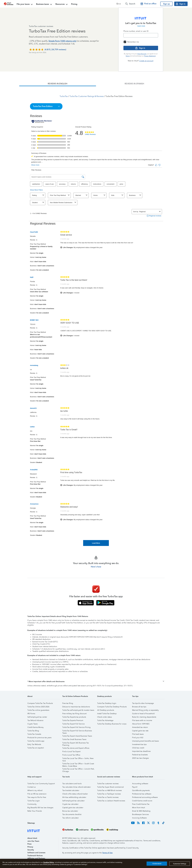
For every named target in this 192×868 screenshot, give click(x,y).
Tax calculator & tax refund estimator (77, 787)
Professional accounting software (145, 797)
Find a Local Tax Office (71, 755)
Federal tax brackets (140, 755)
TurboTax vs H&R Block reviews (109, 790)
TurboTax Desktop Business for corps (112, 724)
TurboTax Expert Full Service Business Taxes (77, 731)
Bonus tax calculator (70, 811)
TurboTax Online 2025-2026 (38, 707)
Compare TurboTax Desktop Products (112, 707)
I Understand (157, 864)
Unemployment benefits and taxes (145, 741)
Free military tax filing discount (74, 714)
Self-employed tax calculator (73, 801)
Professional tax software (142, 794)
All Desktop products (106, 710)
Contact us (32, 787)
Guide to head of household (143, 714)
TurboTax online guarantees (38, 710)
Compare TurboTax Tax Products (40, 703)
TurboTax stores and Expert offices (76, 748)
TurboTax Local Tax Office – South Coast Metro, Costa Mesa (78, 764)
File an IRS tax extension (37, 794)
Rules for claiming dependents (144, 717)
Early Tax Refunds (34, 744)
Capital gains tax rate (140, 731)
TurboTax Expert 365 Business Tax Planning (76, 743)
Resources (62, 4)
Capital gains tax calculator (73, 808)
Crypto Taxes (33, 724)
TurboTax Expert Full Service (73, 724)
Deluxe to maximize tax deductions (76, 707)
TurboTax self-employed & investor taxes (78, 710)
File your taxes (25, 4)
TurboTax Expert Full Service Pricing (76, 727)
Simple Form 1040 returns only (62, 41)
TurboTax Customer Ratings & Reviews (87, 96)
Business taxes (44, 4)
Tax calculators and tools (72, 784)
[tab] (58, 84)
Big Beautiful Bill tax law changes (40, 808)
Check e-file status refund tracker (75, 794)
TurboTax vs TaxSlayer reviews (109, 794)
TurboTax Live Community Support (41, 784)
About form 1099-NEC (141, 724)
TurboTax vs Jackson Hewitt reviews (111, 801)
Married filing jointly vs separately (145, 710)
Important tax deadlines (141, 751)
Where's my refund (35, 790)
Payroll (135, 787)
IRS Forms (31, 714)
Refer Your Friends (35, 811)
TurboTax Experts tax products (74, 717)
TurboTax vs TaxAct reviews (108, 797)
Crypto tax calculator (70, 804)
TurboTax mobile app (36, 741)
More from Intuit (138, 808)
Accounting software (140, 784)
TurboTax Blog (33, 731)
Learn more (141, 26)
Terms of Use (107, 853)
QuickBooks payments (141, 790)
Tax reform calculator (71, 818)
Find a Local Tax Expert (71, 752)
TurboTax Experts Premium (73, 720)
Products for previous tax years (39, 738)
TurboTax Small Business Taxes (74, 739)
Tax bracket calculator (71, 790)
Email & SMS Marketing (141, 811)
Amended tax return (140, 727)
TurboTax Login (34, 801)
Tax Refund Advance (35, 720)
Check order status (105, 717)
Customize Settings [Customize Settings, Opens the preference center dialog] (180, 864)
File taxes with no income (142, 720)
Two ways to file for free (37, 797)
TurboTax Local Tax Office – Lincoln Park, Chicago (78, 769)
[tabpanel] (96, 316)
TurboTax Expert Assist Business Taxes (77, 736)
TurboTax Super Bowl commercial (110, 787)
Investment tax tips (139, 744)
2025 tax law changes (140, 758)
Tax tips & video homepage (143, 703)
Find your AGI (138, 738)
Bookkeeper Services (140, 814)
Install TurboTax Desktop (107, 714)
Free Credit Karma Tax (141, 804)
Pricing (74, 4)
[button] (119, 4)
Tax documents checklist (72, 814)
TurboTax (64, 96)
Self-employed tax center (37, 717)
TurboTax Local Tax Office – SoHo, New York (78, 759)
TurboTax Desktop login (107, 703)
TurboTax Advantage (105, 720)
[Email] (141, 35)
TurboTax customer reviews (108, 784)
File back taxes (138, 734)
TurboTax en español (36, 748)
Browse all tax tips (139, 707)
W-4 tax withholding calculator (74, 797)
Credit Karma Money (36, 727)
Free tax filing (68, 703)
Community (32, 804)
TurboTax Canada (34, 734)
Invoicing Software (139, 818)
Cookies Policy (49, 862)
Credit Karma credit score (142, 801)
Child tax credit (138, 748)
